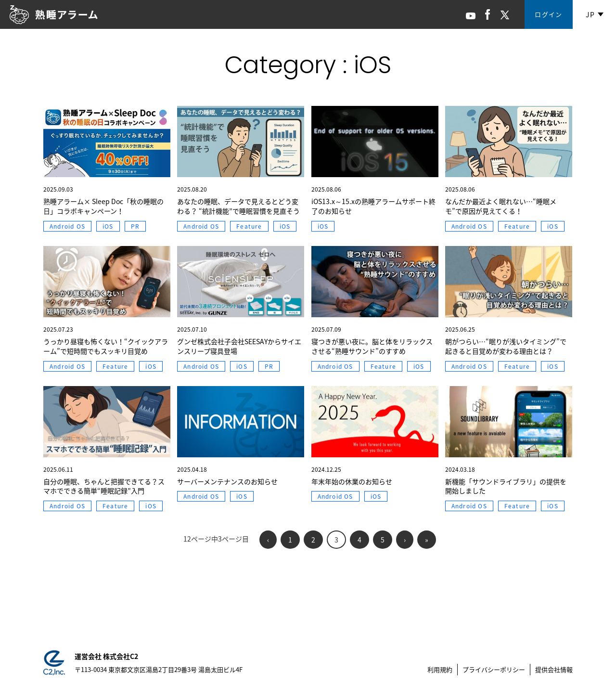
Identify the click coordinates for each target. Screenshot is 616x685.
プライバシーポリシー (494, 669)
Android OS (67, 226)
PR (135, 226)
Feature (249, 226)
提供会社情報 (554, 669)
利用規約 (440, 669)
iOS (108, 226)
